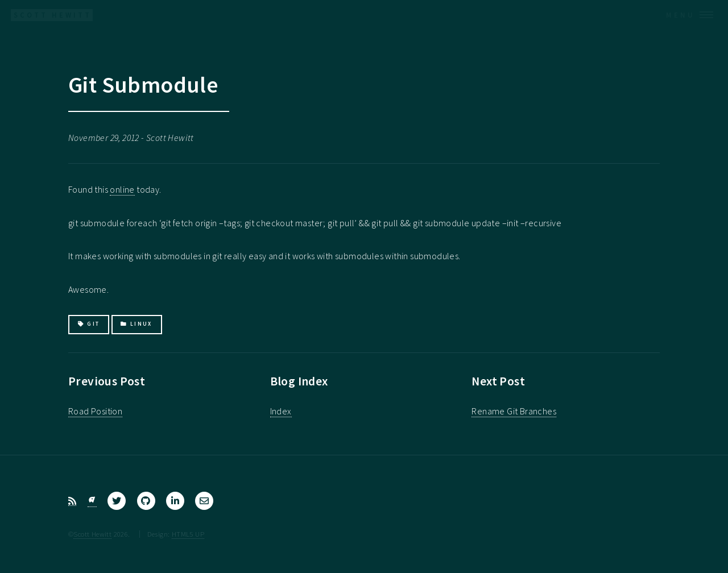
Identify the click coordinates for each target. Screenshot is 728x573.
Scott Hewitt (92, 534)
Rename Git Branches (514, 411)
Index (281, 411)
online (122, 189)
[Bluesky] (92, 501)
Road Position (95, 411)
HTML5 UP (188, 534)
